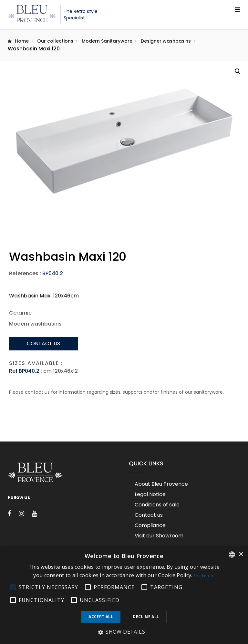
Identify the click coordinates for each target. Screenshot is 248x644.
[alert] (124, 595)
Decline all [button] (146, 617)
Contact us (43, 397)
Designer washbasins (166, 41)
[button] (238, 71)
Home (22, 41)
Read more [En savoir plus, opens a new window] (204, 576)
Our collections (55, 41)
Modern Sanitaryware (107, 41)
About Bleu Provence (161, 538)
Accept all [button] (101, 617)
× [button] (241, 554)
